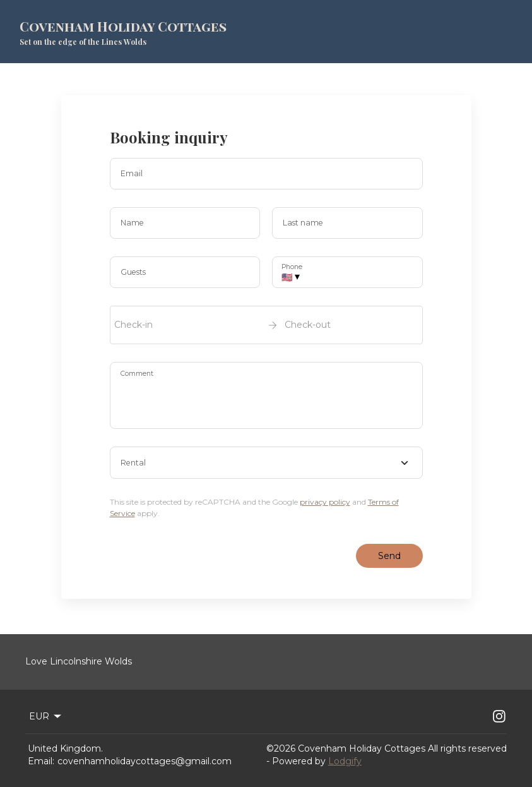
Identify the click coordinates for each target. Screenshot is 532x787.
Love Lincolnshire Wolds (79, 661)
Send (389, 556)
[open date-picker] (266, 325)
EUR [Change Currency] (46, 716)
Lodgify (345, 761)
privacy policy (325, 502)
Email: (41, 761)
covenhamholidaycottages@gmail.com (145, 761)
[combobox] (266, 463)
